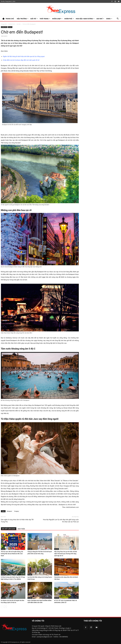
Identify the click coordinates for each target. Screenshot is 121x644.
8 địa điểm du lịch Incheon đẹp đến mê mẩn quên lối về (21, 60)
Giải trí (34, 19)
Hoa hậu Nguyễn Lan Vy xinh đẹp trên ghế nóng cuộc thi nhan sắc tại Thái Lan (61, 521)
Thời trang (45, 19)
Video (109, 19)
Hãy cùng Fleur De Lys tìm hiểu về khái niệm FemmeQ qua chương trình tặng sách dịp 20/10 (66, 554)
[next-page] (5, 607)
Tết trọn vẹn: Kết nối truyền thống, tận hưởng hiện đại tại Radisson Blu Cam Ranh (12, 554)
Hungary (16, 511)
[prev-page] (2, 607)
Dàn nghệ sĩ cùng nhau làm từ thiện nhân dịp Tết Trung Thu (17, 521)
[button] (118, 19)
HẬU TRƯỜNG (23, 19)
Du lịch (19, 24)
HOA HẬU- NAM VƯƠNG (85, 19)
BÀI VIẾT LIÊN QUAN (9, 529)
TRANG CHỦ (8, 19)
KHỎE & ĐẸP (57, 19)
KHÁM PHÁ (69, 19)
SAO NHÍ (100, 19)
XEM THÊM (21, 529)
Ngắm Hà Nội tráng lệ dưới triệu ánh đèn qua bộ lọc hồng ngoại (24, 56)
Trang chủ (4, 24)
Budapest (9, 511)
